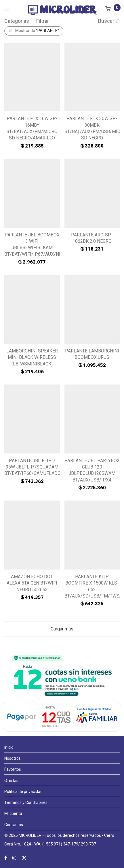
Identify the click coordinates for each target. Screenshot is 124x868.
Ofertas (11, 781)
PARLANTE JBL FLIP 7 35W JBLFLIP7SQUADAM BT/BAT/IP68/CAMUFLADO (33, 467)
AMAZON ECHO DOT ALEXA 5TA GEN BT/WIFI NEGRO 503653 (32, 583)
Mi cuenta (13, 813)
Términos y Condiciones (26, 802)
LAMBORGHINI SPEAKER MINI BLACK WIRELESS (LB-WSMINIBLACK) (32, 357)
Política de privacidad (23, 792)
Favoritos (13, 769)
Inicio (9, 747)
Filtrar (43, 21)
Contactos (14, 825)
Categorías (17, 21)
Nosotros (13, 758)
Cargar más (62, 629)
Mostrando (37, 31)
